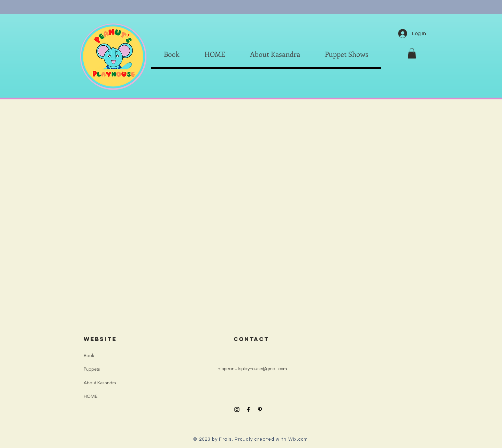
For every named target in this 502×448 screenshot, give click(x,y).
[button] (412, 53)
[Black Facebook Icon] (248, 409)
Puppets (92, 369)
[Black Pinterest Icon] (260, 409)
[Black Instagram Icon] (237, 409)
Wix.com (298, 439)
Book (89, 355)
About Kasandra (100, 383)
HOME (91, 396)
